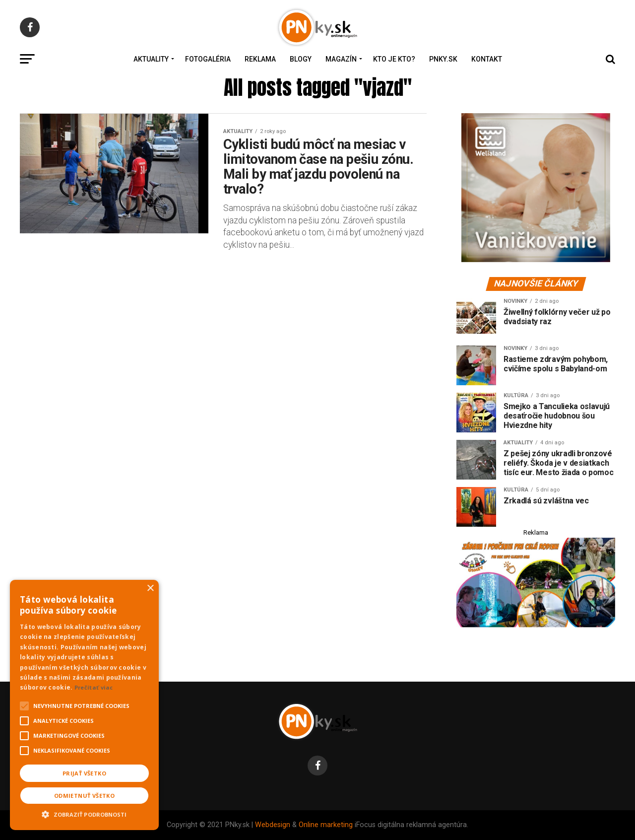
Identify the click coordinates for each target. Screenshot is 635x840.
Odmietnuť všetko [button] (84, 796)
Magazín (341, 59)
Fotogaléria (208, 59)
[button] (84, 813)
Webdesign (273, 825)
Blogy (301, 59)
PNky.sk (443, 59)
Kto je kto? (394, 59)
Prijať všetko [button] (84, 773)
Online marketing (326, 825)
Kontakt (487, 59)
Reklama (260, 59)
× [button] (150, 589)
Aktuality (151, 59)
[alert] (84, 705)
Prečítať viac (94, 687)
